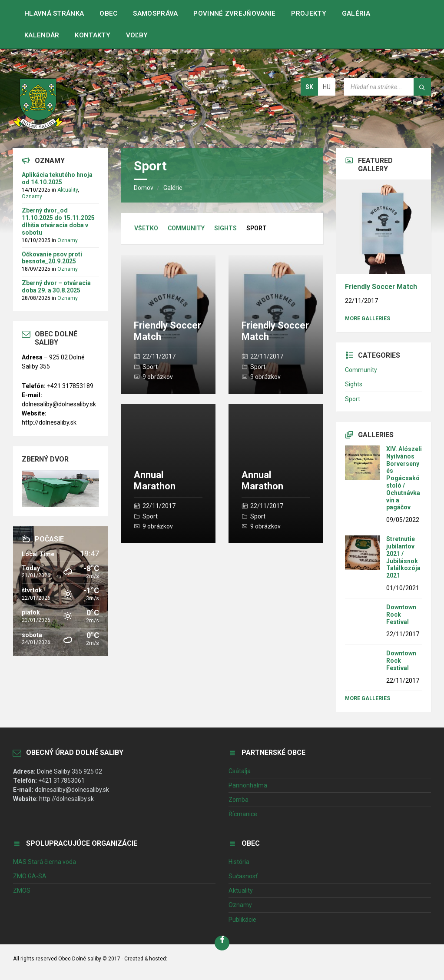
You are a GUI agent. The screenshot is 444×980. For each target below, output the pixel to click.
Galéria (356, 13)
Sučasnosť (243, 876)
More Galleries (368, 319)
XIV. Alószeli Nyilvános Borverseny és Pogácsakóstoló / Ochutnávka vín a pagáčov (404, 478)
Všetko (146, 228)
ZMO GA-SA (30, 876)
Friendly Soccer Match (381, 287)
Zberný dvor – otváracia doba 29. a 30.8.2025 (56, 287)
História (239, 862)
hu (327, 87)
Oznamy (32, 196)
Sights (225, 228)
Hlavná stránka (54, 13)
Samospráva (155, 13)
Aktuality (68, 190)
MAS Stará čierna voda (45, 862)
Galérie (173, 188)
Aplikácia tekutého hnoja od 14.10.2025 (57, 178)
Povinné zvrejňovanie (234, 13)
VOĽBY (137, 35)
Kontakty (92, 35)
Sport (150, 367)
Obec (108, 13)
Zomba (239, 800)
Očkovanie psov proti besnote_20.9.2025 (52, 258)
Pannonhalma (248, 785)
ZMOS (22, 890)
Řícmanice (243, 814)
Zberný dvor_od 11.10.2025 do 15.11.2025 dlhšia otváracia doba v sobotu (58, 221)
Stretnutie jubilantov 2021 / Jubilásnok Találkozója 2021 (403, 557)
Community (186, 228)
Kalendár (42, 35)
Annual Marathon (155, 480)
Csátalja (240, 771)
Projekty (308, 13)
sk (309, 87)
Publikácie (242, 920)
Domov (144, 188)
